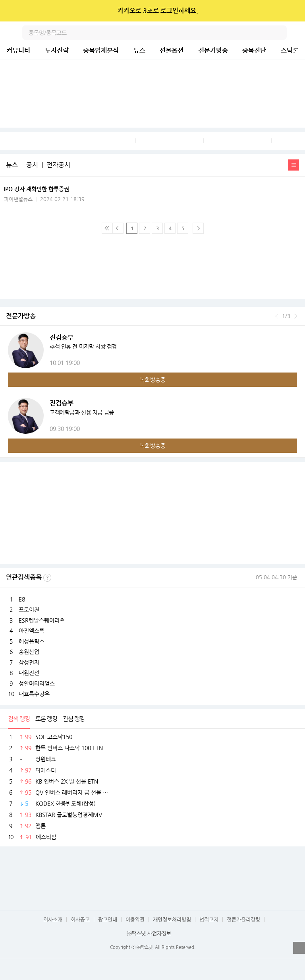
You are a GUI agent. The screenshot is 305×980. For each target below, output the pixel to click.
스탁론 (290, 50)
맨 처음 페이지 (107, 228)
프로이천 (29, 609)
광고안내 (108, 919)
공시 (32, 165)
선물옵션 (172, 50)
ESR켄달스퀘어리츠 (42, 620)
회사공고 (80, 919)
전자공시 (58, 165)
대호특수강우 (34, 694)
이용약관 (135, 919)
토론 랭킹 (46, 719)
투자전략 (57, 50)
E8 (22, 599)
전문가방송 (213, 50)
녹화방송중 (153, 380)
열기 (299, 948)
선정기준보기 (47, 578)
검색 (280, 33)
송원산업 (29, 652)
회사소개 (53, 919)
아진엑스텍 (32, 631)
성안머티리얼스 (37, 683)
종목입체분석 (101, 50)
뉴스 (139, 50)
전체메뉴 (298, 33)
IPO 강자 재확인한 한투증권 (37, 189)
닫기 (294, 11)
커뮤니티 (18, 50)
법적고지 (209, 919)
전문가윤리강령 (243, 919)
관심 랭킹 (74, 719)
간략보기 (293, 165)
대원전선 (29, 673)
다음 (296, 316)
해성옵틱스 (32, 641)
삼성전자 (29, 662)
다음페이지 (198, 228)
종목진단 (254, 50)
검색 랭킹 (19, 719)
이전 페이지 (118, 228)
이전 (277, 316)
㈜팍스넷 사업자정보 (149, 933)
